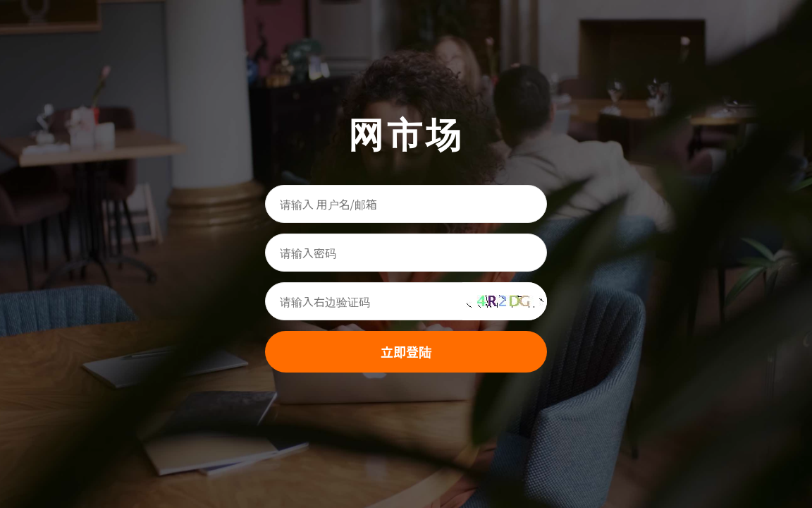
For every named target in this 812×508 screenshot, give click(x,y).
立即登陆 (406, 351)
